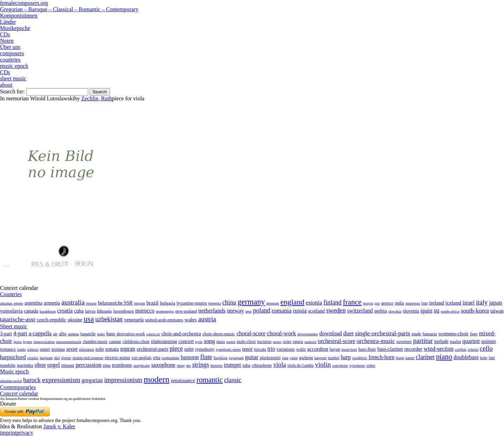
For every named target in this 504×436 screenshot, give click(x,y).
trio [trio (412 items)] (271, 349)
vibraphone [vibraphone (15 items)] (262, 365)
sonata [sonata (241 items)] (112, 349)
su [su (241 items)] (436, 310)
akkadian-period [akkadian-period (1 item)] (11, 381)
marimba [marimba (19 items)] (25, 365)
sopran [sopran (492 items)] (128, 349)
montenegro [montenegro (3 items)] (165, 311)
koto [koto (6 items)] (484, 358)
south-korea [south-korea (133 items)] (475, 311)
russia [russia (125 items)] (300, 311)
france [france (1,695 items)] (352, 302)
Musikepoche (15, 28)
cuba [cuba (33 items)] (79, 311)
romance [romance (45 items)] (8, 349)
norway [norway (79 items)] (236, 311)
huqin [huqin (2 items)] (400, 358)
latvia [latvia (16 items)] (90, 311)
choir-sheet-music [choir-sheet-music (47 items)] (219, 334)
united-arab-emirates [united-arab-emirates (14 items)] (164, 320)
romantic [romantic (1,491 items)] (209, 380)
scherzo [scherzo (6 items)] (33, 349)
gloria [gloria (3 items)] (18, 342)
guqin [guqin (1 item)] (294, 358)
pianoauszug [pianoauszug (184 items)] (164, 341)
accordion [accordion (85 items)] (318, 349)
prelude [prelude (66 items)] (442, 341)
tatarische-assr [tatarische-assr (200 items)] (18, 319)
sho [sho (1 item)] (188, 366)
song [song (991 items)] (209, 341)
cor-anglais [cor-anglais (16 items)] (142, 358)
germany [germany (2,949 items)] (251, 302)
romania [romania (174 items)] (282, 310)
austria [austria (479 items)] (207, 319)
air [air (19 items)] (55, 334)
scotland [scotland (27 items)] (316, 311)
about (6, 85)
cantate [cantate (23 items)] (115, 342)
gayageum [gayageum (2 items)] (236, 358)
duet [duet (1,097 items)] (349, 333)
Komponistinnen (19, 16)
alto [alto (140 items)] (63, 334)
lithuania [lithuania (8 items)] (104, 311)
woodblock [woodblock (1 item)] (360, 358)
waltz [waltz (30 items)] (301, 349)
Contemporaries (18, 387)
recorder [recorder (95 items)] (413, 349)
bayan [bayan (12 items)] (335, 349)
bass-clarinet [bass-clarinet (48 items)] (390, 349)
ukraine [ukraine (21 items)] (75, 320)
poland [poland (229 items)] (262, 310)
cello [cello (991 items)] (486, 348)
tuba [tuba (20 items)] (247, 365)
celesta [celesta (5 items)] (473, 349)
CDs (5, 34)
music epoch (14, 66)
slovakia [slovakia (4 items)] (395, 311)
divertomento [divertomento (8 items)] (308, 334)
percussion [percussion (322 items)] (89, 365)
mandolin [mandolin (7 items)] (8, 366)
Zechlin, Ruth (97, 98)
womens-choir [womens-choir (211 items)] (454, 334)
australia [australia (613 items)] (73, 302)
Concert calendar (19, 394)
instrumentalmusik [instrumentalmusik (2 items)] (69, 342)
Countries (11, 294)
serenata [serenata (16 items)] (58, 349)
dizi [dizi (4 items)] (57, 358)
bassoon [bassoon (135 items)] (190, 357)
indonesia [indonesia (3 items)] (413, 303)
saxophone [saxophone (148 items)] (163, 365)
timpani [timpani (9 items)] (68, 365)
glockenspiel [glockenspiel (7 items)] (270, 358)
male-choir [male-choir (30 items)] (246, 342)
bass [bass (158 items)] (111, 334)
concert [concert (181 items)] (186, 341)
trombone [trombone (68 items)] (122, 365)
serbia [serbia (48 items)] (380, 311)
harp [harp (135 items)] (346, 357)
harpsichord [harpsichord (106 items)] (13, 357)
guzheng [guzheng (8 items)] (306, 358)
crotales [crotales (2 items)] (33, 358)
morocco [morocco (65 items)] (145, 311)
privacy (25, 433)
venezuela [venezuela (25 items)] (134, 320)
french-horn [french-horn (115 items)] (381, 357)
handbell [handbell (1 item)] (334, 358)
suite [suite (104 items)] (189, 349)
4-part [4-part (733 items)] (20, 333)
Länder (8, 22)
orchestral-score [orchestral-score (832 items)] (337, 341)
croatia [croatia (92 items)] (65, 311)
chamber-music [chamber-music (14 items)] (95, 342)
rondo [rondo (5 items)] (21, 349)
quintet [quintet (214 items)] (489, 341)
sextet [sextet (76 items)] (72, 349)
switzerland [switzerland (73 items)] (360, 311)
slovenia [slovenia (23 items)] (411, 311)
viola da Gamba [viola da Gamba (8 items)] (300, 365)
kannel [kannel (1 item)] (410, 358)
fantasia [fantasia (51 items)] (430, 334)
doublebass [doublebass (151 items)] (466, 357)
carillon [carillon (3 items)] (461, 349)
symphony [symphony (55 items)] (205, 349)
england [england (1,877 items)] (292, 302)
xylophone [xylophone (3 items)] (357, 366)
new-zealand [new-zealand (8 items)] (186, 311)
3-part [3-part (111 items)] (6, 334)
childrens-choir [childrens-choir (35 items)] (136, 342)
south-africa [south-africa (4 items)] (450, 311)
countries (10, 60)
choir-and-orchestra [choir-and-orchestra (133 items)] (181, 334)
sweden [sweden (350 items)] (336, 310)
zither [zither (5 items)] (371, 365)
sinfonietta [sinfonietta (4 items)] (86, 349)
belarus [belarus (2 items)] (91, 303)
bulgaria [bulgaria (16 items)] (168, 303)
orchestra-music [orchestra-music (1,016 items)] (376, 341)
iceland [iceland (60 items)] (453, 303)
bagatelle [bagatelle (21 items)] (88, 334)
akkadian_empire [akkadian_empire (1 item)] (12, 303)
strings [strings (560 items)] (201, 365)
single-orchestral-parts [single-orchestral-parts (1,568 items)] (383, 333)
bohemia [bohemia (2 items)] (215, 303)
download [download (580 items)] (330, 333)
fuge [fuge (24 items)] (474, 334)
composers (12, 53)
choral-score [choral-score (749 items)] (251, 333)
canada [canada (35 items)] (31, 311)
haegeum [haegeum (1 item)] (320, 358)
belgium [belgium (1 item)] (139, 303)
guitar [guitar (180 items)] (252, 357)
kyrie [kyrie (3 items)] (199, 342)
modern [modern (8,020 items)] (157, 379)
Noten (7, 41)
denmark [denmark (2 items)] (273, 303)
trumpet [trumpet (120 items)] (233, 365)
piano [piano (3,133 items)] (444, 356)
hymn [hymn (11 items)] (28, 342)
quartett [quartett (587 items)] (471, 341)
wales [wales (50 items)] (191, 319)
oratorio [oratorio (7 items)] (310, 342)
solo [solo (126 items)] (100, 349)
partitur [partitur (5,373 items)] (423, 341)
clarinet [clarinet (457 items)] (425, 357)
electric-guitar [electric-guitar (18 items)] (117, 358)
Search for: (12, 91)
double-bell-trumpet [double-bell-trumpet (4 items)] (88, 358)
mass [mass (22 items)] (220, 342)
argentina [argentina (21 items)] (33, 303)
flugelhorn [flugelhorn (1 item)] (220, 358)
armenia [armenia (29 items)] (52, 303)
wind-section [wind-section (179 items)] (439, 349)
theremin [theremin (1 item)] (216, 366)
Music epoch (14, 371)
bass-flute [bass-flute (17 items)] (367, 349)
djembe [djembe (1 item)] (66, 358)
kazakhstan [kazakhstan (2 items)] (48, 311)
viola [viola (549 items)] (280, 365)
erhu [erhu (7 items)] (157, 358)
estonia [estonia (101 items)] (314, 303)
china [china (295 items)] (229, 302)
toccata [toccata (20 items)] (260, 349)
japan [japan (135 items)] (495, 303)
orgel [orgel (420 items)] (54, 365)
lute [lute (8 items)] (492, 358)
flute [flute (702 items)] (206, 357)
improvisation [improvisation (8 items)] (44, 342)
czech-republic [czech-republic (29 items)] (52, 320)
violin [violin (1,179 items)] (323, 364)
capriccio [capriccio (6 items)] (153, 334)
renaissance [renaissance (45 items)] (183, 380)
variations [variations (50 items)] (286, 349)
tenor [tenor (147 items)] (247, 349)
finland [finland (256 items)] (332, 302)
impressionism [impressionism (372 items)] (123, 380)
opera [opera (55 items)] (298, 341)
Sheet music (14, 326)
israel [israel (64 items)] (469, 303)
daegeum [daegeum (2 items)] (46, 358)
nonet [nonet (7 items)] (277, 342)
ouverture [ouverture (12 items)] (404, 342)
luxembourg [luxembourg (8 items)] (123, 311)
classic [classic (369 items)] (233, 380)
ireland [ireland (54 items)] (437, 303)
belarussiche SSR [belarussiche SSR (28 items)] (115, 303)
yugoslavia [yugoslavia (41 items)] (11, 311)
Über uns (10, 47)
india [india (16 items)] (400, 303)
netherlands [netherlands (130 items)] (212, 311)
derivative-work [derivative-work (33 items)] (131, 334)
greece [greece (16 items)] (387, 303)
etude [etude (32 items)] (416, 334)
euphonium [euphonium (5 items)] (171, 358)
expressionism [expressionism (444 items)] (61, 380)
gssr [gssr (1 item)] (377, 303)
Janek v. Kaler (59, 426)
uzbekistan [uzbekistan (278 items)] (109, 319)
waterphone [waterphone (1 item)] (340, 366)
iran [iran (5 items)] (425, 303)
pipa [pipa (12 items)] (107, 365)
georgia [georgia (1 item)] (368, 303)
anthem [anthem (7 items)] (73, 334)
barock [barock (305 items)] (32, 380)
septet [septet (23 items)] (45, 349)
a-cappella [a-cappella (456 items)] (40, 333)
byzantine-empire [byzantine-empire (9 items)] (192, 303)
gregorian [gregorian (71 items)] (92, 380)
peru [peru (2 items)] (248, 311)
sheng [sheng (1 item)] (181, 366)
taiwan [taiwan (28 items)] (497, 311)
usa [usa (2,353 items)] (89, 319)
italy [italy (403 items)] (482, 302)
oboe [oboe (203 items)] (40, 365)
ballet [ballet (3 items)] (101, 334)
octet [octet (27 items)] (287, 342)
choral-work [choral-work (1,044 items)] (281, 333)
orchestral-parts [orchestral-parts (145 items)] (152, 349)
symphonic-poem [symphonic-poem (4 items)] (228, 349)
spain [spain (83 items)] (426, 311)
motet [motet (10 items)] (231, 342)
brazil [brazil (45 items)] (153, 303)
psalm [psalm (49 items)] (455, 341)
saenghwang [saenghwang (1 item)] (142, 366)
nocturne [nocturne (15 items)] (264, 342)
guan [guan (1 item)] (285, 358)
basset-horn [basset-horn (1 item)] (349, 349)
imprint (8, 433)
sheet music (13, 78)
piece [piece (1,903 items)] (176, 349)
